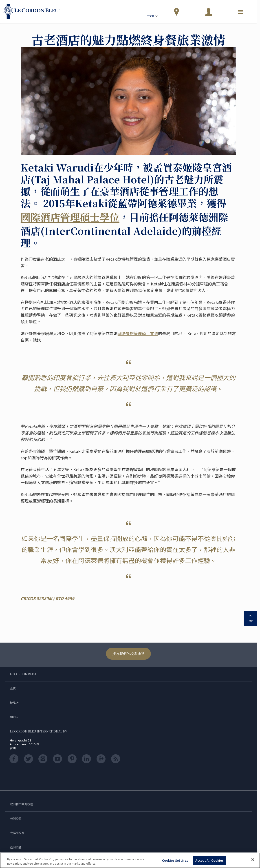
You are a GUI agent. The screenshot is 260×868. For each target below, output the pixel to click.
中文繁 (153, 17)
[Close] (253, 860)
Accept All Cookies (209, 860)
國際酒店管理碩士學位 (70, 217)
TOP (250, 618)
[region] (130, 860)
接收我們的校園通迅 (128, 654)
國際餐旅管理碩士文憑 (138, 333)
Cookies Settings (175, 860)
